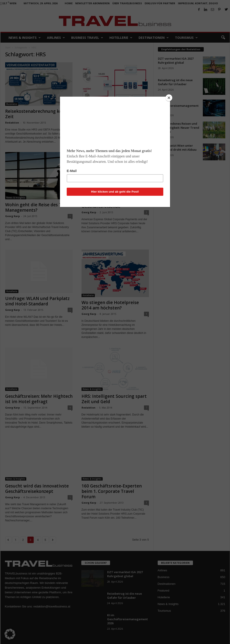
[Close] (169, 98)
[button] (10, 634)
